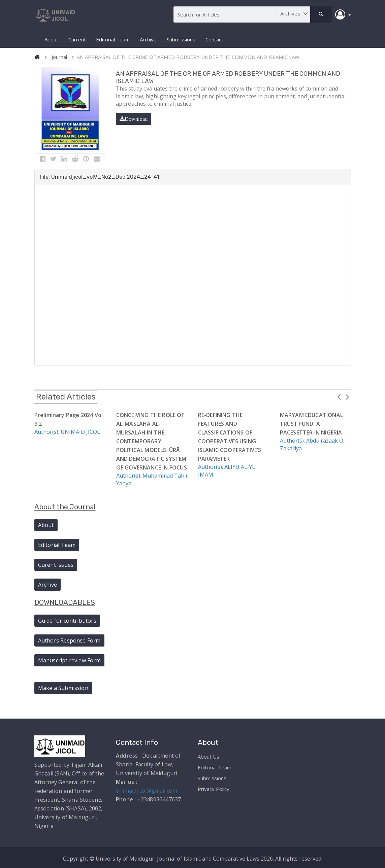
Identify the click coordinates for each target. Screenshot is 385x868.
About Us (208, 755)
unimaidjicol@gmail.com (147, 789)
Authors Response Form (69, 639)
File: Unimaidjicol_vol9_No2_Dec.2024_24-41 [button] (100, 176)
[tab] (193, 176)
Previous (339, 395)
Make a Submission (63, 687)
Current (77, 39)
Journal (59, 57)
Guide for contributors (67, 620)
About (51, 39)
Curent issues (56, 563)
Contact (214, 39)
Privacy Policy (214, 788)
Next (348, 395)
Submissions (181, 39)
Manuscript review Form (69, 659)
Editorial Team (113, 39)
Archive (148, 39)
